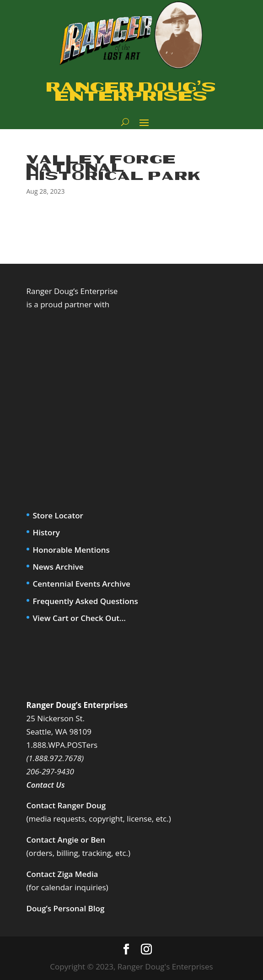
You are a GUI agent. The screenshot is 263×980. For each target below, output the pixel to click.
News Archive (58, 567)
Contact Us (46, 785)
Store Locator (58, 515)
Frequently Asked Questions (86, 601)
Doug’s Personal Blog (66, 908)
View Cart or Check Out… (79, 618)
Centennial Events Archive (82, 584)
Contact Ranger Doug (66, 805)
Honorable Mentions (71, 550)
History (46, 532)
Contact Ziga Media (62, 874)
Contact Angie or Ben (66, 840)
